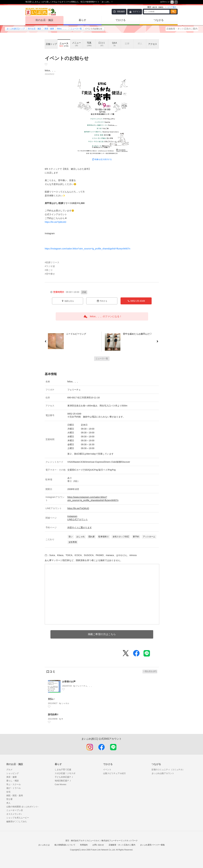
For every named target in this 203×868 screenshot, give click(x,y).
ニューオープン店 (15, 810)
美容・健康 (49, 29)
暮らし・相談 (13, 781)
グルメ (9, 770)
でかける (121, 20)
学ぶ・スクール (14, 784)
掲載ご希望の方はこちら (102, 634)
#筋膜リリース (52, 262)
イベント (107, 770)
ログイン (137, 12)
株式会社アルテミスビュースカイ (85, 841)
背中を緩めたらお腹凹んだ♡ (139, 334)
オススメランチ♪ (14, 814)
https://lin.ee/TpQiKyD (78, 508)
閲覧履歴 (121, 12)
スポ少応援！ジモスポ (65, 773)
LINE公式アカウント (78, 519)
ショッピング (13, 773)
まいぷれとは (44, 845)
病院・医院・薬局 (15, 796)
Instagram (72, 516)
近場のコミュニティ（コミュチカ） (168, 770)
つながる (159, 20)
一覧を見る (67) (150, 671)
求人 (8, 803)
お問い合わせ (98, 845)
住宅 (8, 792)
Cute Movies (61, 784)
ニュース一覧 (76, 29)
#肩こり (49, 270)
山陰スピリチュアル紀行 (114, 773)
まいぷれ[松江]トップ (16, 29)
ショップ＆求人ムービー (18, 818)
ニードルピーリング (75, 334)
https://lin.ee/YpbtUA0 (55, 222)
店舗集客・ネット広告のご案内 (182, 29)
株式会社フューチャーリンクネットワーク (120, 841)
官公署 (9, 799)
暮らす (82, 20)
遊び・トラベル (14, 788)
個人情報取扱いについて (65, 845)
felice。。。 (62, 29)
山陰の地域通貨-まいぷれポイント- (23, 807)
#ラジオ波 (50, 266)
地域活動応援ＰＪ (63, 781)
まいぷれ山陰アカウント (163, 773)
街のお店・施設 (44, 20)
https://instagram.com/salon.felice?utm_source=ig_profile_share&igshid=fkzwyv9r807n (87, 249)
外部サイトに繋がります (80, 527)
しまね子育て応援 (63, 770)
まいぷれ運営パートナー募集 (152, 845)
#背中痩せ (50, 274)
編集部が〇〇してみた (17, 821)
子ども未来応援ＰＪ (64, 777)
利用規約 (84, 845)
